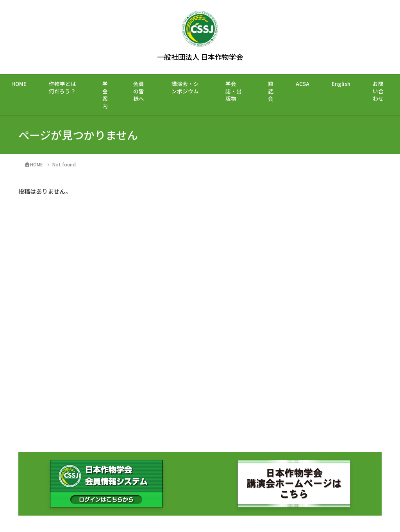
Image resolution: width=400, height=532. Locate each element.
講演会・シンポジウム (185, 87)
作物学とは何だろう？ (62, 87)
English (341, 84)
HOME (19, 84)
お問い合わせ (378, 91)
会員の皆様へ (139, 91)
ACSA (303, 84)
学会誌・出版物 (234, 91)
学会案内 (105, 95)
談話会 (271, 91)
